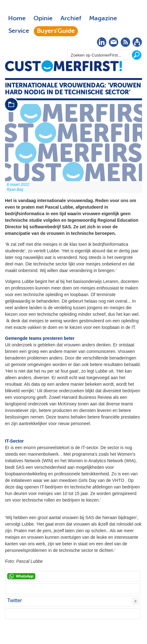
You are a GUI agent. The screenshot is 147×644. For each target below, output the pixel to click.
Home (17, 19)
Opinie (43, 19)
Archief (71, 19)
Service (19, 31)
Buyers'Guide (56, 31)
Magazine (103, 19)
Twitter (15, 600)
